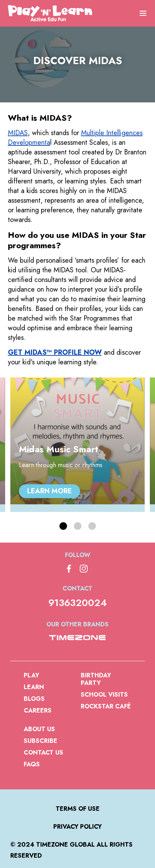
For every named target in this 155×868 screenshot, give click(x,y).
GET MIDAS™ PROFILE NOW (55, 352)
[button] (63, 526)
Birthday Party (96, 679)
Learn (34, 687)
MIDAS (18, 133)
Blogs (34, 699)
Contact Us (43, 753)
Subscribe (41, 741)
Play (31, 675)
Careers (38, 710)
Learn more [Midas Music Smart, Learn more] (49, 491)
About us (39, 729)
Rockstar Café (106, 706)
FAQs (32, 764)
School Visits (104, 695)
